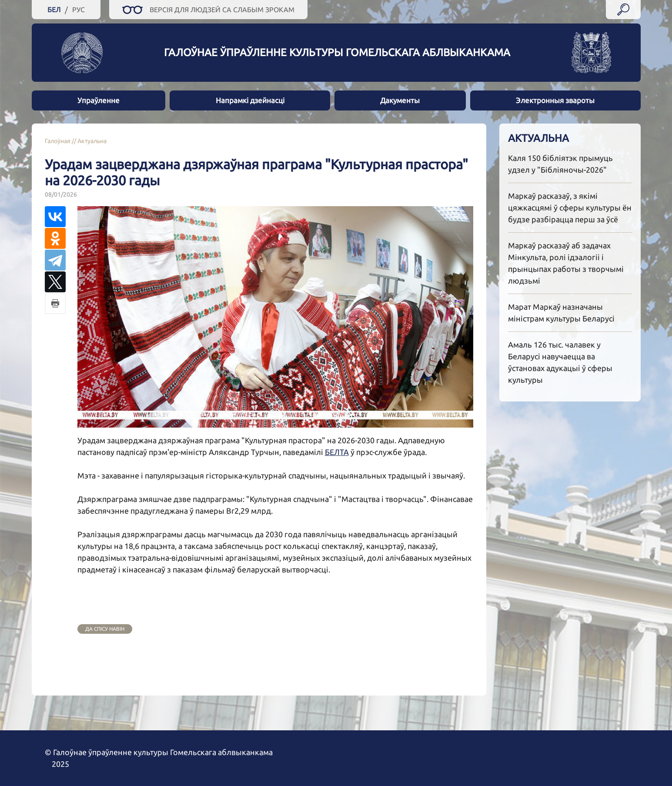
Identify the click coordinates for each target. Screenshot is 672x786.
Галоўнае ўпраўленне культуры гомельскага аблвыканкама (337, 52)
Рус (79, 10)
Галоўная (58, 141)
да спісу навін (105, 629)
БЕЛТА (337, 452)
